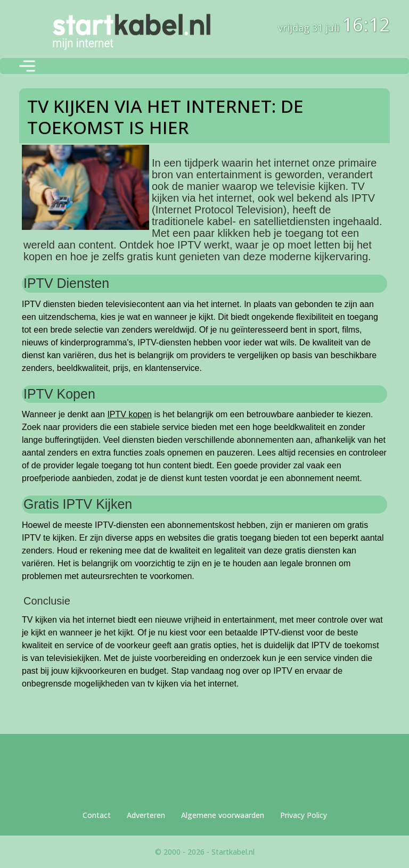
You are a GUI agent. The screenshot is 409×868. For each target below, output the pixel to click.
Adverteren (146, 815)
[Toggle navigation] (27, 66)
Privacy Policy (304, 815)
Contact (97, 815)
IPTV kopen (129, 414)
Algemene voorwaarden (223, 815)
